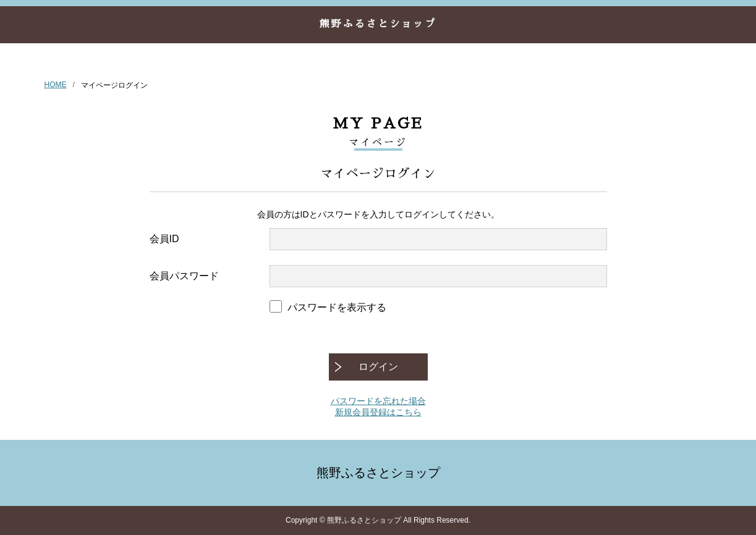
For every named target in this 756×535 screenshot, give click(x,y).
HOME (56, 85)
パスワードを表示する (337, 307)
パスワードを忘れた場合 (378, 401)
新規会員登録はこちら (378, 412)
